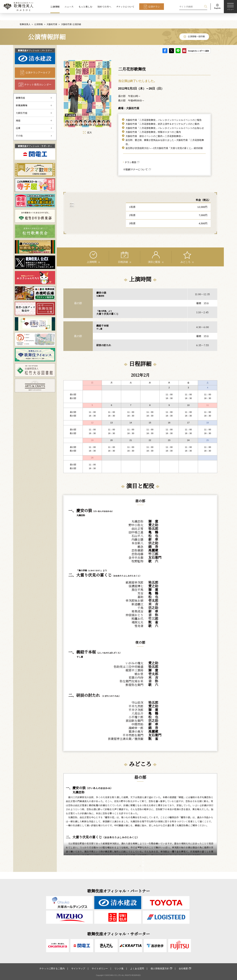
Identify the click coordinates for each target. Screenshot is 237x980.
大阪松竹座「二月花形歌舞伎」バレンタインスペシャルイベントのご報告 (164, 113)
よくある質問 (137, 968)
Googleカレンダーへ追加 (198, 44)
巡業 (18, 121)
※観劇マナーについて (135, 162)
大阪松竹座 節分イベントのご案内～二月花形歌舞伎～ (154, 129)
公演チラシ (154, 7)
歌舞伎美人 (25, 17)
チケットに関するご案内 (52, 968)
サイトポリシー (100, 968)
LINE (178, 44)
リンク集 (119, 968)
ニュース (69, 7)
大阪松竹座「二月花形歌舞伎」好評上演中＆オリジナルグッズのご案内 (162, 117)
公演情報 (55, 7)
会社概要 (183, 968)
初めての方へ (104, 7)
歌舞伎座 (20, 91)
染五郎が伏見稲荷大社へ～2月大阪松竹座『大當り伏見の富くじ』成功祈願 (164, 141)
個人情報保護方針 (160, 968)
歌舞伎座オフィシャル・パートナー (35, 43)
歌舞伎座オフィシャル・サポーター (35, 139)
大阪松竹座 (52, 17)
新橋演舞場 (22, 98)
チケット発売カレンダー (38, 78)
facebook (165, 44)
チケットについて (125, 7)
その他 (19, 129)
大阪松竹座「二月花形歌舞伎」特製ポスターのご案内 (153, 125)
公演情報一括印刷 (196, 30)
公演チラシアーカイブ (38, 66)
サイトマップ (78, 968)
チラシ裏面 (131, 155)
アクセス (92, 201)
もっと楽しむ (85, 7)
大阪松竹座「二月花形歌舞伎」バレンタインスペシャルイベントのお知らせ (165, 121)
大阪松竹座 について (93, 211)
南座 (18, 113)
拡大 (87, 126)
